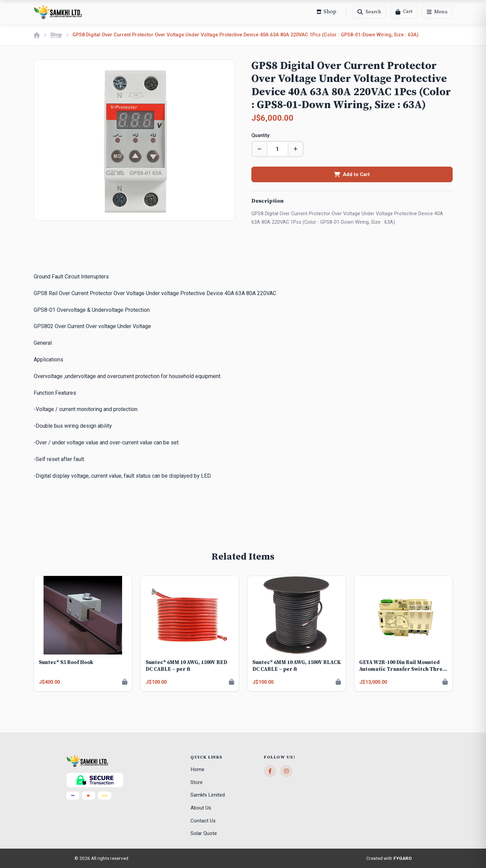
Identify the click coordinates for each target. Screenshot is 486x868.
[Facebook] (270, 771)
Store (197, 782)
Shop (56, 35)
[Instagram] (286, 771)
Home (197, 769)
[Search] (369, 12)
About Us (201, 808)
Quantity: (261, 135)
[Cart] (404, 12)
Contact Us (203, 821)
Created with (389, 858)
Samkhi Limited (208, 795)
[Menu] (437, 12)
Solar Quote (204, 833)
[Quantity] (278, 149)
